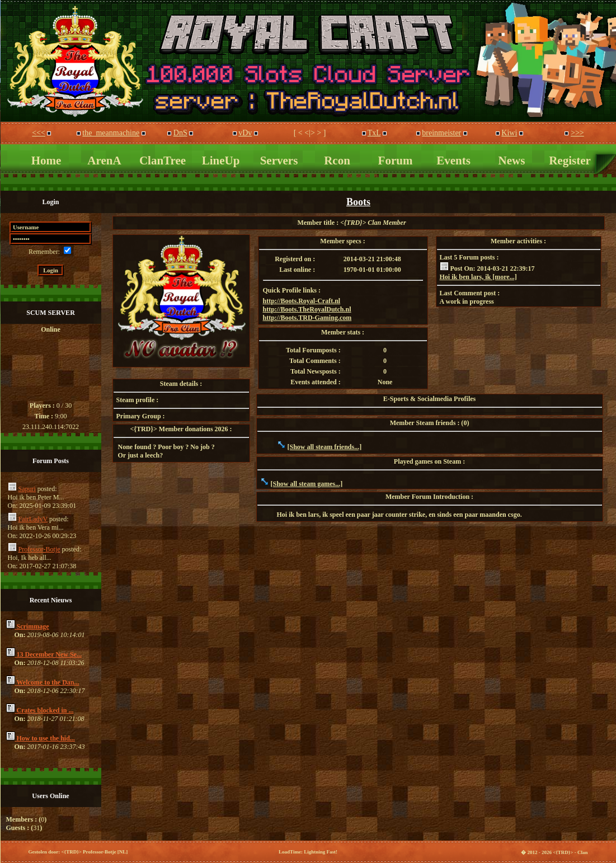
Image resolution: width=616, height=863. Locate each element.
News (512, 161)
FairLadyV (33, 519)
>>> (577, 133)
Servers (279, 161)
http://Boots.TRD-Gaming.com (307, 318)
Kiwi (509, 133)
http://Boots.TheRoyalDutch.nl (307, 309)
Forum (396, 161)
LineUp (221, 161)
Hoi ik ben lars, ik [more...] (478, 277)
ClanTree (163, 161)
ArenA (104, 161)
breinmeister (441, 133)
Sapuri (27, 489)
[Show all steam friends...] (325, 447)
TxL (374, 133)
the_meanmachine (111, 133)
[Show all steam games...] (307, 484)
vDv (245, 133)
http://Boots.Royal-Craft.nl (302, 301)
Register (570, 161)
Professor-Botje (39, 549)
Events (453, 161)
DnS (180, 133)
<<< (39, 133)
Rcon (337, 161)
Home (46, 161)
